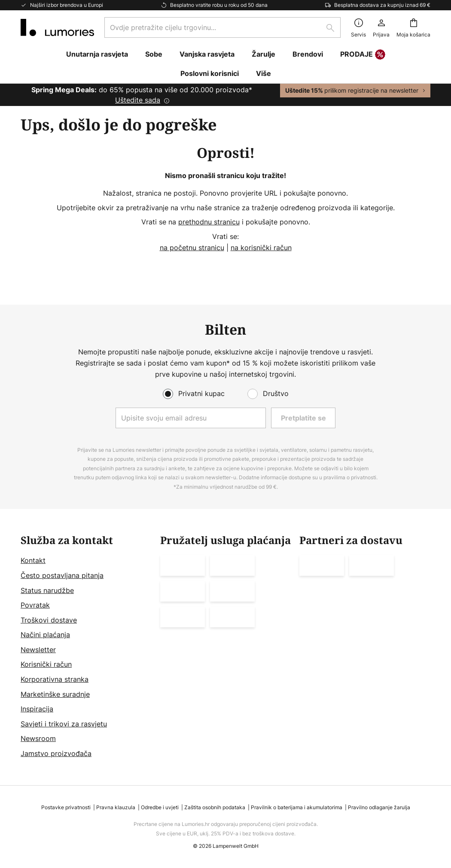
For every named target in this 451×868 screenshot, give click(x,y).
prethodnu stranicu (209, 222)
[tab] (86, 647)
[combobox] (222, 27)
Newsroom (38, 739)
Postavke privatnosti (66, 807)
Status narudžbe (47, 590)
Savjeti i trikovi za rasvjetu (64, 724)
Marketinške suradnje (55, 694)
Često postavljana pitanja (62, 575)
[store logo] (57, 27)
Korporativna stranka (55, 679)
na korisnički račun (261, 248)
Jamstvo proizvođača (56, 753)
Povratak (35, 605)
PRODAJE (363, 55)
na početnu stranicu (192, 248)
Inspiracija (37, 709)
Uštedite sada (138, 100)
